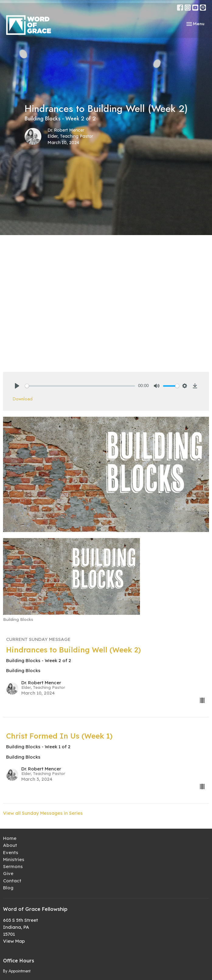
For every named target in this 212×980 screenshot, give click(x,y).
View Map (14, 941)
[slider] (80, 386)
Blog (8, 888)
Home (10, 838)
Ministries (14, 859)
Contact (12, 881)
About (10, 845)
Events (11, 852)
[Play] (17, 386)
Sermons (13, 866)
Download (23, 399)
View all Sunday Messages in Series (43, 813)
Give (8, 873)
